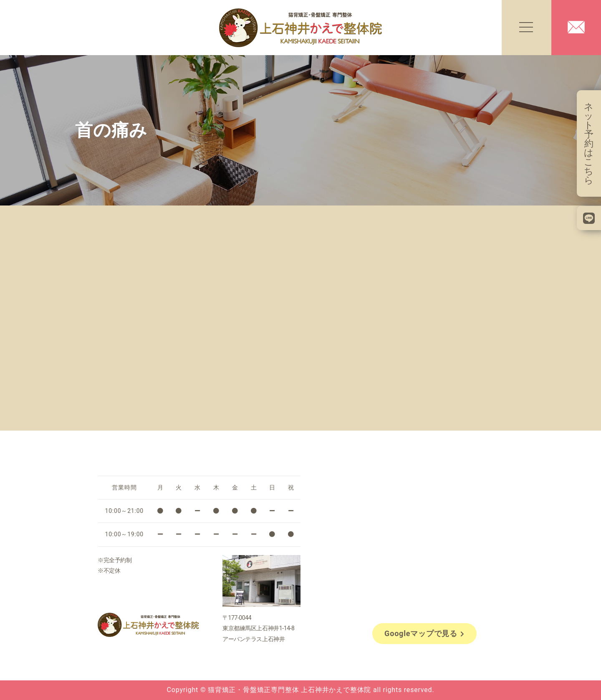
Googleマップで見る (424, 633)
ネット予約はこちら (589, 143)
